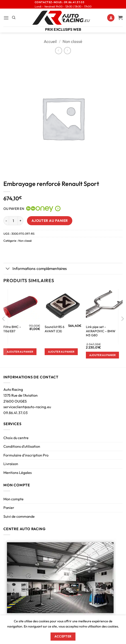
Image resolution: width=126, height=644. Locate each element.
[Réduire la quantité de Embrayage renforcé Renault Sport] (6, 221)
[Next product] (59, 50)
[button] (6, 18)
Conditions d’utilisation (22, 446)
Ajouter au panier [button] (20, 352)
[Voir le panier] (120, 18)
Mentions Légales (18, 473)
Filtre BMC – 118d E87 (12, 329)
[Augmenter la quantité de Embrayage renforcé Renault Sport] (21, 221)
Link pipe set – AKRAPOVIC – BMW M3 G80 (101, 331)
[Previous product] (67, 50)
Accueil (50, 41)
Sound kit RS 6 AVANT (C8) (55, 329)
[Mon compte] (111, 18)
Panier (9, 508)
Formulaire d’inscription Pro (26, 455)
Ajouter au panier (50, 220)
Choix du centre (16, 438)
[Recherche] (14, 18)
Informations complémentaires (35, 269)
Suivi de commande (19, 516)
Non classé (72, 41)
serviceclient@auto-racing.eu (27, 407)
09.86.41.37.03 (16, 413)
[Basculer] (8, 269)
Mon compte (13, 499)
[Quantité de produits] (13, 221)
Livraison (11, 464)
